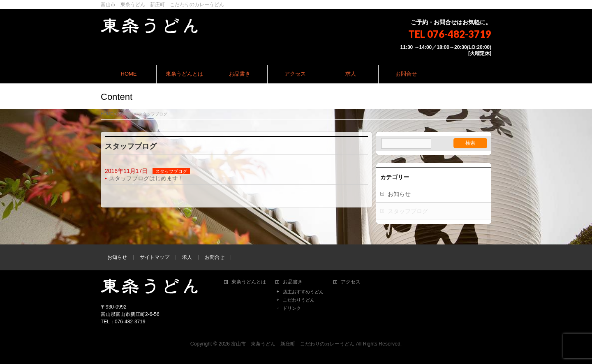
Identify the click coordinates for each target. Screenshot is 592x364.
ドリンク (292, 308)
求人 (187, 257)
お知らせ (399, 194)
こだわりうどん (299, 300)
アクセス (351, 282)
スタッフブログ (171, 171)
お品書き (293, 282)
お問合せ (215, 257)
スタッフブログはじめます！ (146, 178)
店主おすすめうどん (303, 292)
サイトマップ (155, 257)
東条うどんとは (249, 282)
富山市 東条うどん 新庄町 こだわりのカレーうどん (293, 344)
